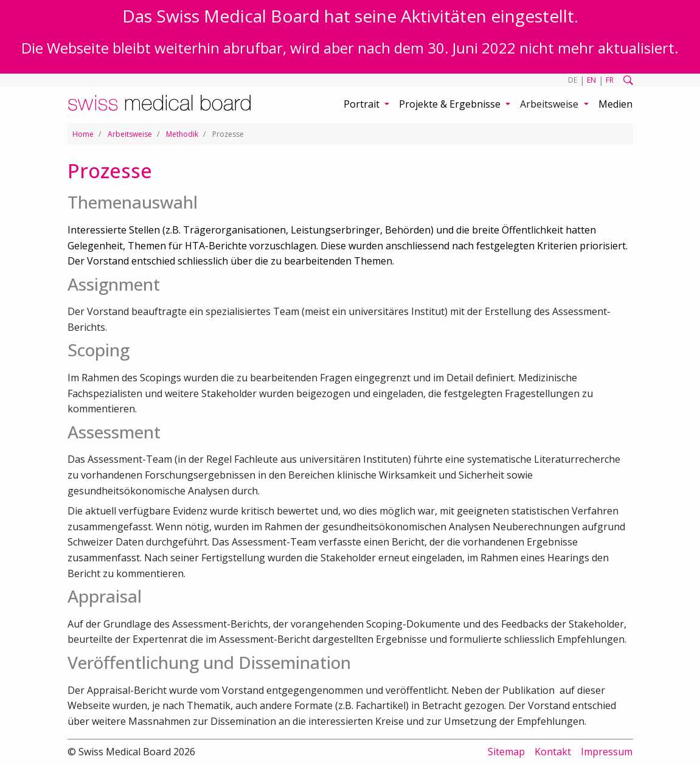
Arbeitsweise (130, 134)
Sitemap (506, 752)
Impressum (607, 752)
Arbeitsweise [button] (550, 104)
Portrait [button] (363, 104)
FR (610, 80)
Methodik (182, 134)
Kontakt (553, 752)
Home (83, 134)
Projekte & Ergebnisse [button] (451, 104)
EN (591, 80)
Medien (615, 104)
